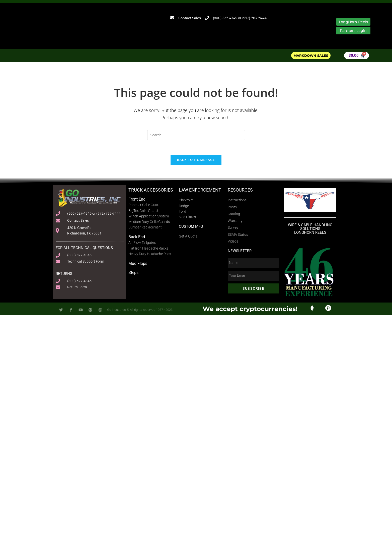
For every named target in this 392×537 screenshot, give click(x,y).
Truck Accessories (151, 171)
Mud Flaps (138, 245)
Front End (137, 180)
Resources (240, 171)
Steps (133, 254)
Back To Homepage (196, 141)
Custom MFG (191, 208)
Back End (137, 218)
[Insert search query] (196, 115)
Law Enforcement (200, 171)
